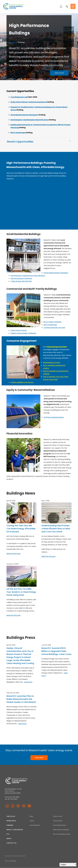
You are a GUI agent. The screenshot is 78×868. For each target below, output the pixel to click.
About (9, 839)
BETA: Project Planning (52, 322)
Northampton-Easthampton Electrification (30, 120)
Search (67, 5)
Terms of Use (58, 816)
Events (32, 821)
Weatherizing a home (52, 363)
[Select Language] (68, 865)
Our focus (11, 816)
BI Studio (14, 861)
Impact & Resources (15, 830)
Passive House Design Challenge (23, 333)
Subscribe (39, 758)
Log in (61, 7)
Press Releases (35, 825)
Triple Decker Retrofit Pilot (21, 281)
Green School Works (19, 330)
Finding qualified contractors (22, 382)
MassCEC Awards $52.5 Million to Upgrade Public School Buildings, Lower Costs (56, 651)
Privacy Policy (58, 821)
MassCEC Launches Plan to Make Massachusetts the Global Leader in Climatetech (21, 699)
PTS (8, 834)
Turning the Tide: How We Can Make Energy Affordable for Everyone (21, 529)
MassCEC (13, 42)
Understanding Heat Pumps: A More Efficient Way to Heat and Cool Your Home (56, 529)
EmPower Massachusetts (54, 417)
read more (28, 682)
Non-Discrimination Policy (62, 834)
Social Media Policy (60, 825)
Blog (31, 816)
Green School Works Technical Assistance (29, 102)
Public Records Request (61, 830)
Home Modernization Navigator (24, 115)
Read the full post (14, 554)
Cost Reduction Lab (19, 97)
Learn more (59, 73)
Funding (10, 825)
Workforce (11, 821)
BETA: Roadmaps (18, 133)
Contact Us (11, 843)
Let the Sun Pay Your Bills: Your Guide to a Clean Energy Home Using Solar (21, 592)
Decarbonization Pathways (21, 278)
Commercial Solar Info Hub (54, 328)
